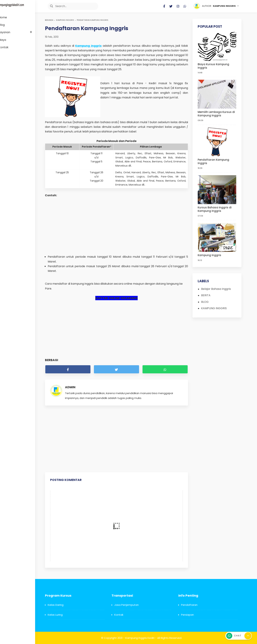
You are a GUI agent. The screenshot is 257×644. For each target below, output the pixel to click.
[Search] (70, 6)
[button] (49, 6)
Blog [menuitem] (7, 25)
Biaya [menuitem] (8, 40)
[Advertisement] (116, 226)
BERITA (206, 293)
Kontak (119, 615)
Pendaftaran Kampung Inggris (214, 160)
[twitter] (116, 369)
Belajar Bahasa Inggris (217, 286)
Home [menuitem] (8, 17)
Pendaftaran (189, 605)
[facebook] (68, 369)
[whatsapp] (165, 369)
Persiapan (187, 615)
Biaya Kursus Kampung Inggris (214, 65)
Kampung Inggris (210, 253)
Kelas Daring (56, 605)
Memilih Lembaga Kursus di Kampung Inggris (217, 113)
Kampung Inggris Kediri (140, 638)
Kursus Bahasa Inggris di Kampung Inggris (215, 207)
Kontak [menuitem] (9, 47)
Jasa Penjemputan (127, 605)
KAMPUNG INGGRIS (65, 20)
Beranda (49, 20)
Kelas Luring (55, 615)
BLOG (206, 299)
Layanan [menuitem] (10, 32)
